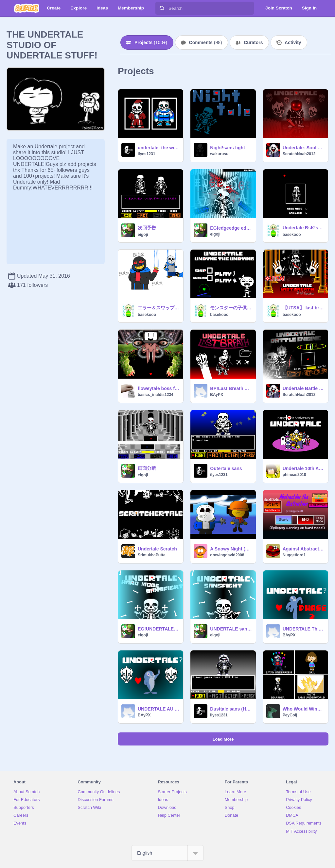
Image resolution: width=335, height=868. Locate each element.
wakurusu (219, 154)
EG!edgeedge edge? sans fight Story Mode (231, 228)
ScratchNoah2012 (299, 154)
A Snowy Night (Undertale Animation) (231, 549)
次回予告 (147, 228)
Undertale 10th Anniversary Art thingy (303, 468)
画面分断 (147, 468)
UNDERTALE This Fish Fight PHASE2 (303, 629)
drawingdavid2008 (227, 555)
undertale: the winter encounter (159, 148)
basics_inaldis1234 (156, 395)
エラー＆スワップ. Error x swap (159, 308)
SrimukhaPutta (152, 555)
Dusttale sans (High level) (231, 709)
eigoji (143, 235)
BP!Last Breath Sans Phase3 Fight (231, 388)
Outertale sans (226, 468)
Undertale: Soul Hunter (303, 148)
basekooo (292, 235)
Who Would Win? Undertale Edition (303, 709)
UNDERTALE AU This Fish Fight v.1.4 (159, 709)
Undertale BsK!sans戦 (303, 228)
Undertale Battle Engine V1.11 (303, 388)
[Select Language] (167, 853)
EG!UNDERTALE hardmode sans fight (159, 629)
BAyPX (217, 395)
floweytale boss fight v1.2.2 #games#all (159, 388)
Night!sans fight (228, 148)
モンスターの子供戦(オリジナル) (231, 308)
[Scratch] (27, 8)
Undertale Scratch (157, 549)
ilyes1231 (146, 154)
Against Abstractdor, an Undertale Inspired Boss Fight (303, 549)
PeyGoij (290, 715)
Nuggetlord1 (294, 555)
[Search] (162, 8)
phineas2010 (294, 475)
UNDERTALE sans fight (231, 629)
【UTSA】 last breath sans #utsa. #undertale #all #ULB (303, 308)
